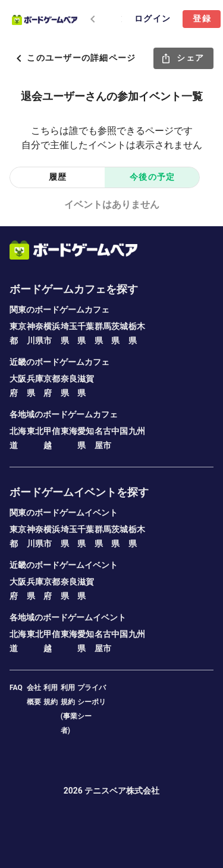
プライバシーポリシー (92, 702)
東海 (69, 431)
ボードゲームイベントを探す (79, 492)
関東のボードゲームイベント (64, 513)
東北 (35, 431)
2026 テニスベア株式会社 (112, 791)
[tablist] (100, 19)
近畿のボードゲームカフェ (59, 362)
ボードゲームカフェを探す (74, 289)
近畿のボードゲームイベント (64, 565)
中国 (120, 431)
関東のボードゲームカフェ (59, 310)
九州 (137, 431)
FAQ (16, 688)
